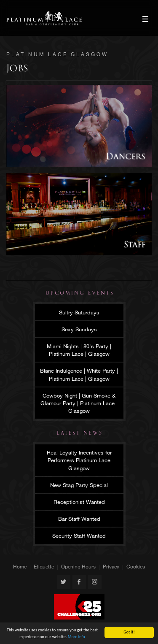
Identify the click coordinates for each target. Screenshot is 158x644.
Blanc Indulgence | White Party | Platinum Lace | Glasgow (79, 374)
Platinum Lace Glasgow (44, 18)
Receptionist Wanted (79, 502)
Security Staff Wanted (79, 536)
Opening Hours (78, 566)
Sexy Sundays (79, 329)
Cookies (136, 566)
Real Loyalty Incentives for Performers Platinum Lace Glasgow (79, 460)
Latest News (80, 433)
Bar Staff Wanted (79, 519)
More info (76, 637)
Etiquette (44, 566)
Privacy (111, 566)
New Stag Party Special (79, 485)
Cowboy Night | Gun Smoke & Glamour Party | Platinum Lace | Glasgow (79, 403)
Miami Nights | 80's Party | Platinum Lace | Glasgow (79, 350)
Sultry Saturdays (79, 312)
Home (20, 566)
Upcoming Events (80, 293)
